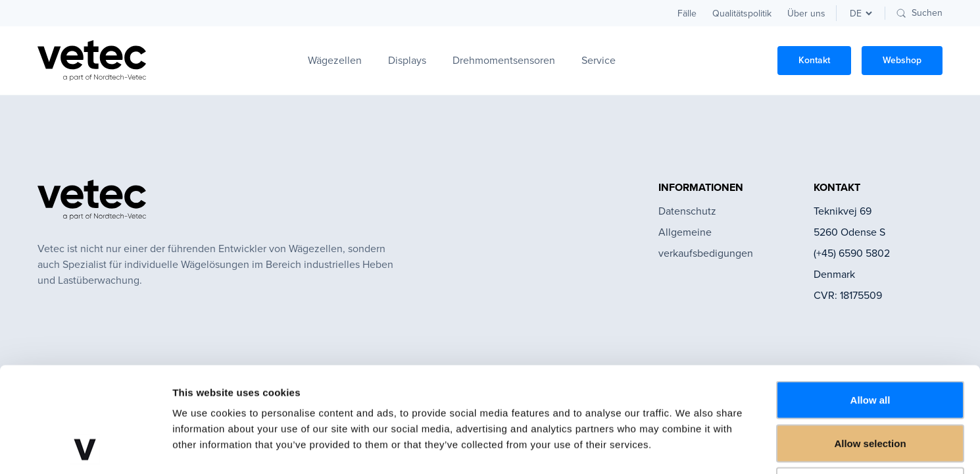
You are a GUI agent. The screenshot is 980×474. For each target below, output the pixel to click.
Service (599, 60)
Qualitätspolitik (742, 13)
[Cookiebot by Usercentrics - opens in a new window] (85, 448)
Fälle (687, 13)
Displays (407, 60)
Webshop (902, 60)
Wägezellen (335, 60)
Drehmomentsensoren (504, 60)
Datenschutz (687, 211)
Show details (690, 448)
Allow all (870, 301)
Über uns (806, 13)
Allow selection (870, 345)
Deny (870, 387)
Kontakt (814, 60)
